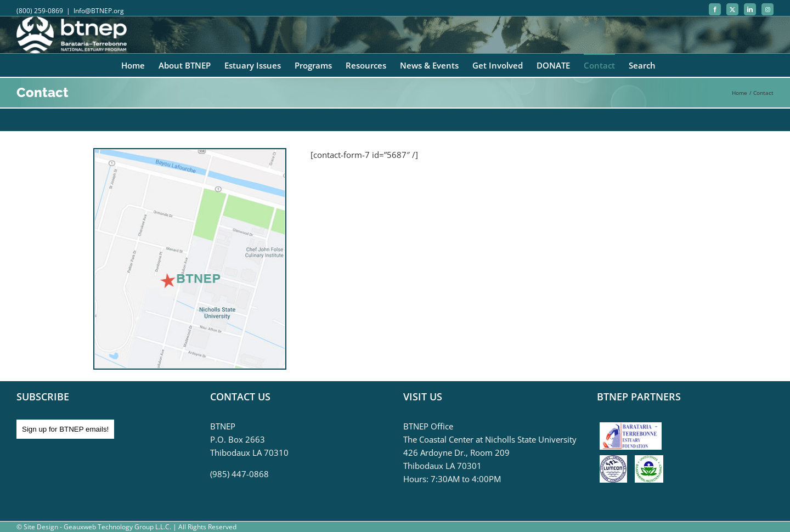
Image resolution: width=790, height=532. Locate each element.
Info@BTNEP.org (99, 11)
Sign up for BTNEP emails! (65, 429)
